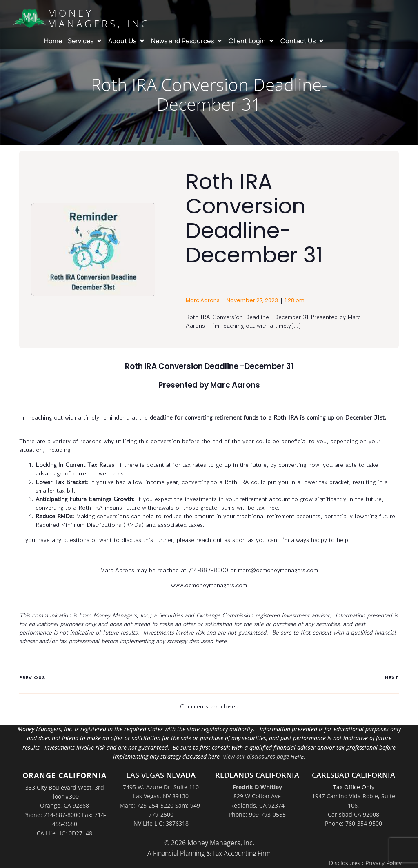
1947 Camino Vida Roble (345, 796)
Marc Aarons (203, 300)
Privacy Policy (384, 863)
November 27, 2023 (252, 300)
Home (53, 41)
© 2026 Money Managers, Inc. (209, 843)
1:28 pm (295, 300)
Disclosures (345, 863)
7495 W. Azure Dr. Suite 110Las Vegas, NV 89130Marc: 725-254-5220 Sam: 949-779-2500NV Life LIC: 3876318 (161, 805)
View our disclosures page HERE (263, 756)
